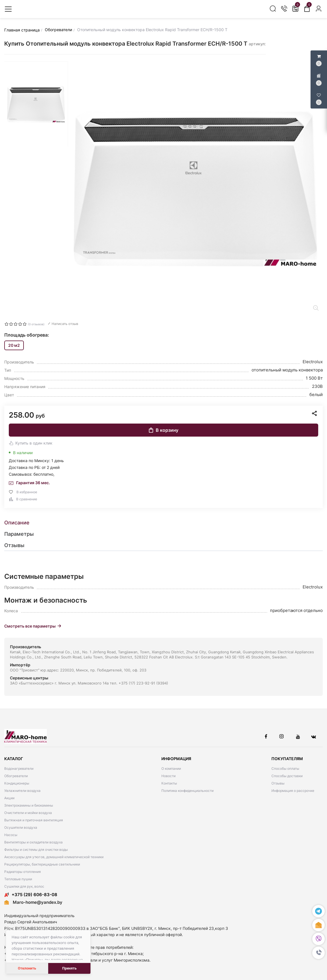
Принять (69, 968)
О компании (171, 769)
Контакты (169, 783)
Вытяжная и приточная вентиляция (34, 820)
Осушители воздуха (21, 827)
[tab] (163, 523)
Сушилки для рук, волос (24, 886)
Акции (9, 798)
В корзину (164, 430)
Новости (168, 776)
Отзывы (278, 783)
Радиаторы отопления (23, 872)
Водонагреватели (19, 769)
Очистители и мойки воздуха (28, 813)
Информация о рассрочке (293, 791)
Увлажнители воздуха (22, 791)
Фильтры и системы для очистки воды (36, 850)
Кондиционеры (17, 783)
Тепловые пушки (18, 879)
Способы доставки (287, 776)
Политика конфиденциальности (187, 791)
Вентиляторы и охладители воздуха (33, 842)
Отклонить (27, 968)
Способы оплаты (285, 769)
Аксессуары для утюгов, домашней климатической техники (54, 857)
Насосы (11, 835)
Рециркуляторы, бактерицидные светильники (42, 864)
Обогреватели (16, 776)
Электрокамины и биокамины (29, 805)
